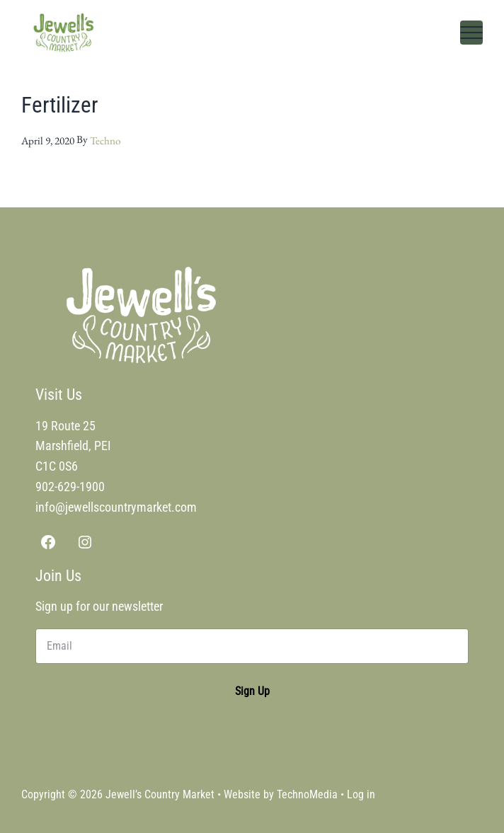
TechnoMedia (307, 794)
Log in (361, 794)
